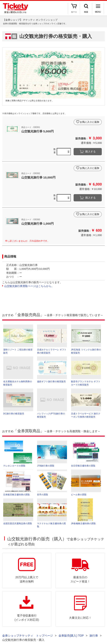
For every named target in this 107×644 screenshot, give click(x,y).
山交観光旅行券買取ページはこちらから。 (29, 286)
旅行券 (94, 636)
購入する (91, 152)
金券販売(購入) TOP (71, 636)
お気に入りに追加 (90, 122)
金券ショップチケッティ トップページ (28, 636)
